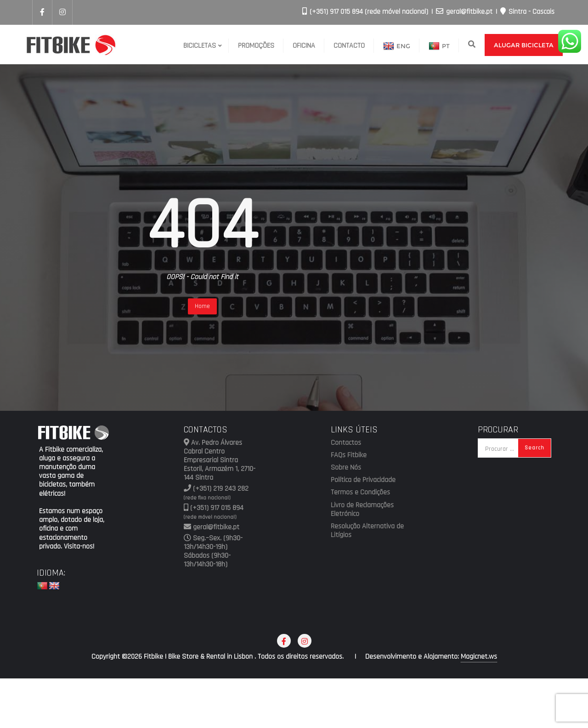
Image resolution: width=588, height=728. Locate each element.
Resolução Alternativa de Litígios (367, 531)
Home (202, 306)
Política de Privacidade (363, 480)
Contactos (346, 443)
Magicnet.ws (479, 657)
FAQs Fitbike (349, 455)
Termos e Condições (360, 493)
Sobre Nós (346, 468)
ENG (397, 46)
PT (439, 46)
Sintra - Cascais (527, 12)
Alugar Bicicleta (524, 45)
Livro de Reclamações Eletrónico (362, 510)
